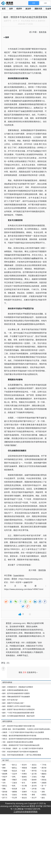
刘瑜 (43, 789)
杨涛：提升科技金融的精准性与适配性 (16, 693)
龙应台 (34, 765)
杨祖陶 (5, 774)
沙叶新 (34, 789)
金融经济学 (28, 582)
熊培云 (5, 786)
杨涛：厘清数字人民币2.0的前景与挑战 (16, 706)
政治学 (28, 9)
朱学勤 (24, 795)
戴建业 (44, 774)
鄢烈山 (15, 768)
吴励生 (15, 795)
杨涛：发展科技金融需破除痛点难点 (15, 690)
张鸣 (14, 777)
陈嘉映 (34, 768)
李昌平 (5, 777)
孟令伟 (34, 786)
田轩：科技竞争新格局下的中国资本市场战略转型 (20, 752)
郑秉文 (44, 795)
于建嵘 (5, 771)
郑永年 (24, 765)
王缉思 (24, 780)
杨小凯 (5, 795)
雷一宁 (44, 786)
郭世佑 (44, 780)
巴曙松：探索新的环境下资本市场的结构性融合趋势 (21, 745)
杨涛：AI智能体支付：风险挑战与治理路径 (18, 687)
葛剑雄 (5, 792)
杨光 (43, 798)
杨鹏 (4, 780)
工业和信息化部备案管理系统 (25, 812)
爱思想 (8, 3)
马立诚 (44, 771)
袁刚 (43, 792)
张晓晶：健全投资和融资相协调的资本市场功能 (19, 736)
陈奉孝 (34, 780)
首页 (4, 9)
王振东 (15, 783)
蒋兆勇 (15, 789)
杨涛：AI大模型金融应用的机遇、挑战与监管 (18, 716)
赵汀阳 (34, 774)
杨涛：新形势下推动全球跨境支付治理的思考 (18, 709)
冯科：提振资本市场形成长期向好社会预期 (18, 742)
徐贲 (24, 771)
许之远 (34, 792)
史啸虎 (44, 783)
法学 (11, 9)
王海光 (34, 777)
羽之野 (15, 798)
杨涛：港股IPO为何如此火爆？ (13, 703)
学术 (12, 582)
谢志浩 (24, 798)
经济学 (19, 9)
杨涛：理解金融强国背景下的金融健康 (16, 697)
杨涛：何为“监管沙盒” (10, 700)
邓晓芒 (15, 780)
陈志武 (15, 771)
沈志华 (15, 774)
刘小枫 (24, 786)
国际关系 (38, 9)
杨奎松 (24, 777)
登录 (25, 672)
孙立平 (34, 798)
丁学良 (44, 765)
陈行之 (15, 765)
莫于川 (5, 798)
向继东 (24, 774)
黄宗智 (44, 768)
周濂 (43, 777)
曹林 (4, 768)
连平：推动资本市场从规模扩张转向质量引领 (18, 726)
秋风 (14, 786)
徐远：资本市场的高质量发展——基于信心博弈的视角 (22, 755)
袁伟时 (34, 783)
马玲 (4, 783)
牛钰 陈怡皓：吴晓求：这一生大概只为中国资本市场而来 (23, 748)
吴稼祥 (24, 792)
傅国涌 (24, 768)
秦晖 (4, 765)
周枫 (4, 789)
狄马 (24, 783)
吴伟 (24, 789)
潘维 (33, 795)
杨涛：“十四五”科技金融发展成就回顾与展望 (18, 713)
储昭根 (15, 792)
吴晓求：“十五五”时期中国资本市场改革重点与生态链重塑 (23, 732)
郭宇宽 (34, 771)
